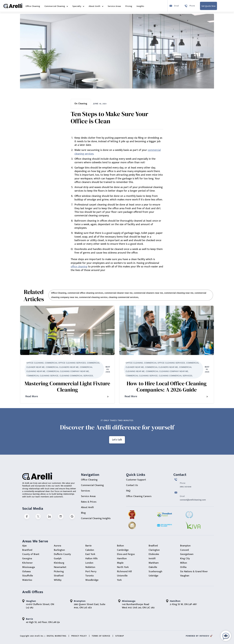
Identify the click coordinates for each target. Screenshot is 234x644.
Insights (140, 6)
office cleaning (79, 267)
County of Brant (31, 554)
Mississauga (29, 567)
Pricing (129, 6)
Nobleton (90, 567)
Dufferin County (62, 554)
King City (185, 559)
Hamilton (122, 559)
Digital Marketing (56, 636)
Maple (120, 563)
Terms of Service (101, 636)
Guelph (58, 559)
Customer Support (136, 480)
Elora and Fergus (126, 554)
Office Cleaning (33, 6)
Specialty (77, 6)
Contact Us (132, 485)
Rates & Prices (89, 502)
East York (90, 554)
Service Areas (114, 6)
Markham (154, 563)
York (119, 580)
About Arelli (94, 6)
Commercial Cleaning (55, 6)
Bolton (120, 546)
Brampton (185, 546)
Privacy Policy (79, 636)
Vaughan (185, 576)
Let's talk (117, 440)
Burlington (59, 550)
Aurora (57, 546)
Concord (184, 550)
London (89, 563)
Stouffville (28, 576)
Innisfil (152, 559)
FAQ (128, 491)
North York (123, 567)
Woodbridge (92, 580)
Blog (83, 513)
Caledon (90, 550)
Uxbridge (153, 576)
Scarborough (155, 571)
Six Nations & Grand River (194, 571)
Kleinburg (59, 563)
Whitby (58, 580)
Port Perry (91, 571)
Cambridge (123, 550)
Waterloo (27, 580)
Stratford (59, 576)
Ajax (24, 546)
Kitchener (27, 563)
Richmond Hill (124, 571)
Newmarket (60, 567)
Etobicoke (154, 554)
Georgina (27, 559)
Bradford (153, 546)
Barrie (88, 546)
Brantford (27, 550)
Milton (184, 563)
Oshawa (26, 571)
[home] (13, 6)
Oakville (153, 567)
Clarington (154, 550)
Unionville (122, 576)
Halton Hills (91, 559)
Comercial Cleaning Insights (96, 518)
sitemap (120, 636)
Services (86, 491)
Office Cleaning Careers (139, 496)
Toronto (90, 576)
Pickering (59, 571)
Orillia (183, 567)
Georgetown (187, 554)
